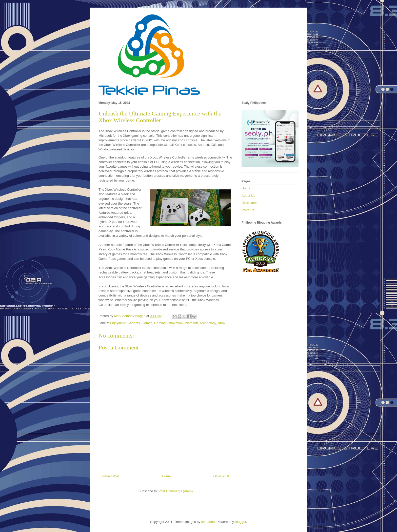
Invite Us (248, 210)
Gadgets (134, 323)
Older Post (221, 476)
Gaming (160, 323)
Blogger (241, 522)
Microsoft (191, 323)
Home (166, 476)
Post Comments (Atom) (176, 491)
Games (147, 323)
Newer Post (111, 476)
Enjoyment (118, 323)
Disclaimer (249, 203)
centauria (208, 522)
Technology (208, 323)
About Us (248, 196)
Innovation (175, 323)
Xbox (222, 323)
